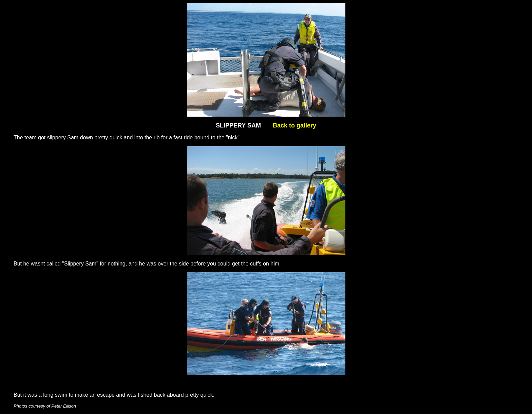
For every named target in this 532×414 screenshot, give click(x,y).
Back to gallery (294, 125)
